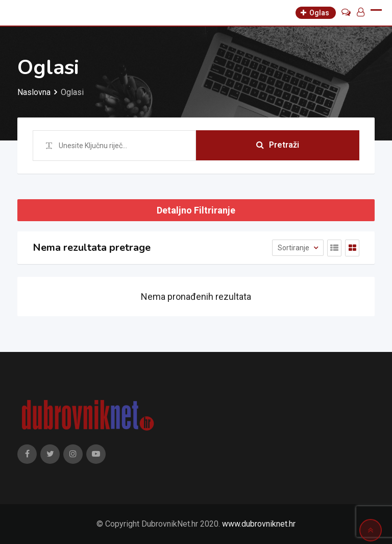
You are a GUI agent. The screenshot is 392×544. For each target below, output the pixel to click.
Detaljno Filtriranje (196, 210)
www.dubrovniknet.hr (259, 524)
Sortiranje (294, 248)
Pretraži (278, 145)
